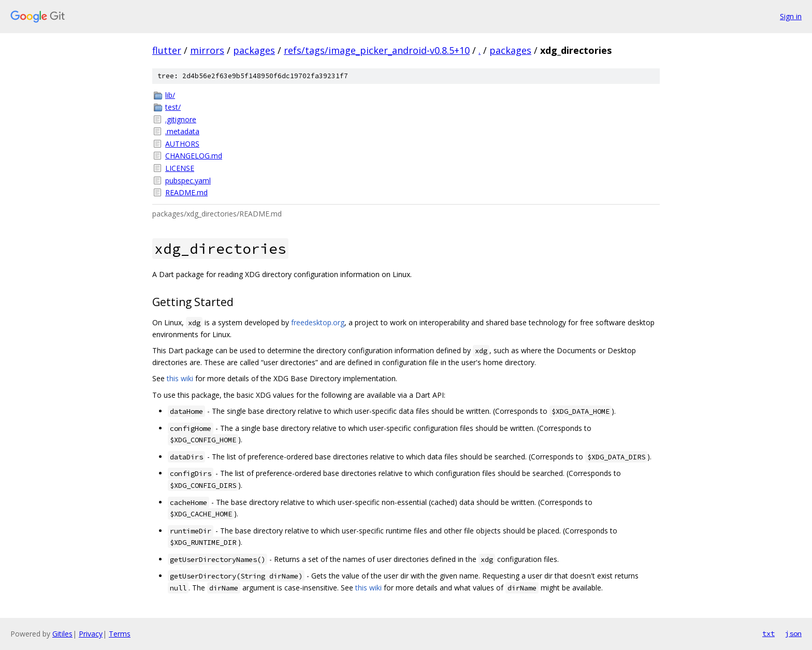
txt (769, 633)
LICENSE (180, 168)
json (793, 633)
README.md (186, 192)
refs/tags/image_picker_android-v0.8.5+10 (377, 50)
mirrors (207, 50)
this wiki (180, 378)
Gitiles (62, 634)
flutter (167, 50)
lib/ (170, 95)
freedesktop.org (318, 322)
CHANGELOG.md (194, 156)
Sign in (791, 16)
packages (254, 50)
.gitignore (181, 119)
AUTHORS (182, 144)
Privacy (91, 634)
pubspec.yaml (188, 180)
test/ (173, 107)
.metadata (182, 131)
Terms (120, 634)
